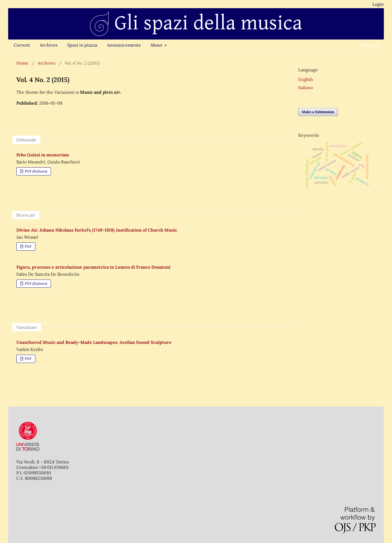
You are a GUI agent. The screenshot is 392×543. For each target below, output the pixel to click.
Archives (49, 45)
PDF (28, 246)
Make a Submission (318, 112)
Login (378, 4)
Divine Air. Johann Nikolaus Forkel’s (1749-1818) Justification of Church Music (97, 230)
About (157, 45)
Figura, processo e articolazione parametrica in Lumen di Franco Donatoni (93, 267)
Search (370, 45)
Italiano (306, 87)
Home (22, 63)
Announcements (124, 45)
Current (22, 45)
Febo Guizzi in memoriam (43, 155)
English (306, 79)
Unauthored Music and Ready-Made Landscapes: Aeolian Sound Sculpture (94, 342)
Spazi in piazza (82, 45)
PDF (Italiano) (36, 171)
